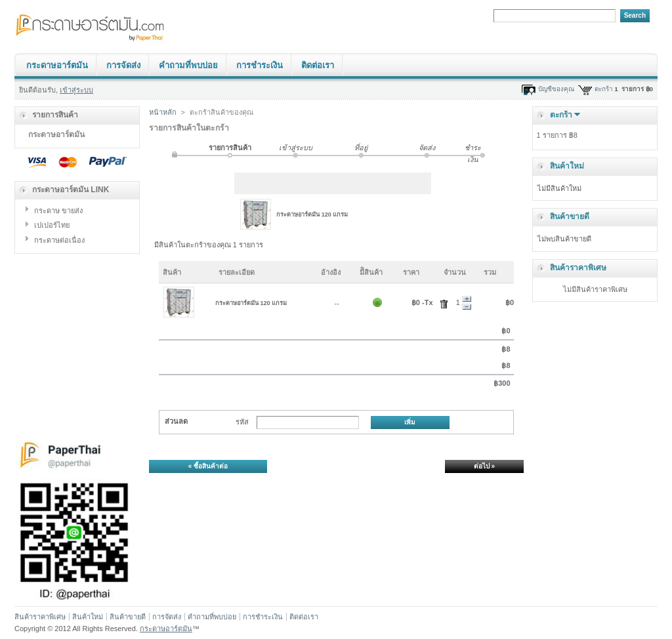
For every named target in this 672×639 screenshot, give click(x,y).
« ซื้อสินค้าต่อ (208, 466)
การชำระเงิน (260, 65)
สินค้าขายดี (570, 216)
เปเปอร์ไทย (52, 225)
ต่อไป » (484, 466)
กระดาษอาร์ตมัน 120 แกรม (312, 215)
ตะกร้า (604, 89)
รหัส (242, 422)
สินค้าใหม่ (567, 166)
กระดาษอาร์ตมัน (57, 65)
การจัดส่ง (123, 65)
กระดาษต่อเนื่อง (59, 240)
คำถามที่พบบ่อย (188, 65)
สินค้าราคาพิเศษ (578, 268)
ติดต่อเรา (318, 65)
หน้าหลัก (163, 112)
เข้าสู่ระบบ (76, 90)
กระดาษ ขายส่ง (58, 211)
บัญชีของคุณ (556, 89)
